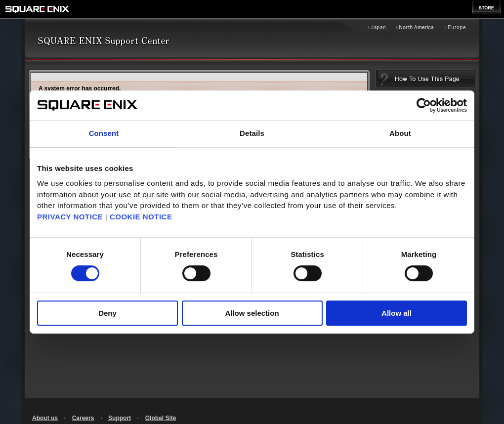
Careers (83, 418)
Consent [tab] (104, 133)
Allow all (397, 313)
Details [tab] (252, 133)
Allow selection (252, 313)
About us (45, 418)
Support (120, 418)
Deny (107, 313)
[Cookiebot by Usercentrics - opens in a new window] (424, 105)
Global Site (161, 418)
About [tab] (400, 133)
